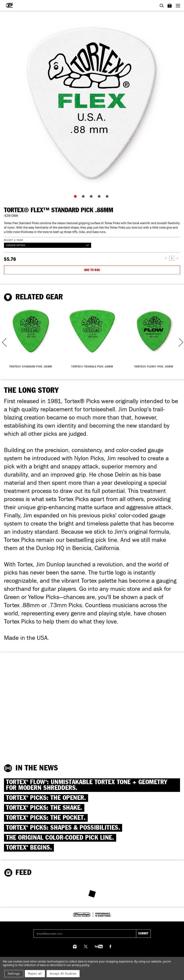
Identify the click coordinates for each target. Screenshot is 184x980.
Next (180, 342)
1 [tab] (76, 197)
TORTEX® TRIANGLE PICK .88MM (92, 367)
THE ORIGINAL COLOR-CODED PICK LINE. (60, 838)
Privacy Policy (80, 965)
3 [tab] (92, 197)
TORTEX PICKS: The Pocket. (46, 818)
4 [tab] (100, 197)
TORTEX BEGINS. (29, 848)
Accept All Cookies (63, 974)
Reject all (35, 974)
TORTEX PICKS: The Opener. (46, 798)
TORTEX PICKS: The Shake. (44, 808)
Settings (14, 974)
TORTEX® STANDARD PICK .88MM (31, 367)
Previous (3, 342)
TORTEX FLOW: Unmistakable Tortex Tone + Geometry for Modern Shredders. (87, 785)
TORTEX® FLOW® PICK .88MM (154, 367)
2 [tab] (84, 197)
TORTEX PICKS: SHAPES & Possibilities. (63, 828)
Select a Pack (14, 240)
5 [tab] (108, 197)
